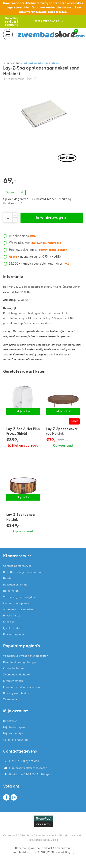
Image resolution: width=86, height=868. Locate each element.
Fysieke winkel (12, 628)
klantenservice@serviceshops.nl (26, 768)
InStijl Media (50, 840)
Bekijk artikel (23, 412)
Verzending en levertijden (19, 597)
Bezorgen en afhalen (16, 585)
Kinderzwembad (13, 681)
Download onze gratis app (19, 662)
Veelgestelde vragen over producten (26, 656)
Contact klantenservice (17, 566)
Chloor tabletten (14, 668)
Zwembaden (11, 700)
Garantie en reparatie (17, 603)
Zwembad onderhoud (16, 675)
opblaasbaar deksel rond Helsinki (41, 63)
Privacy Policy (12, 616)
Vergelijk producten (15, 740)
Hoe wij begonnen (14, 634)
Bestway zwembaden (16, 693)
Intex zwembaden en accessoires (23, 687)
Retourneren (11, 591)
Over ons (9, 622)
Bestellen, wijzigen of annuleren (23, 572)
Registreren (10, 721)
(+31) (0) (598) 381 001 (21, 762)
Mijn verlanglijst (13, 733)
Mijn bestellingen (14, 727)
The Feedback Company (50, 848)
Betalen (8, 578)
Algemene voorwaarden (18, 610)
